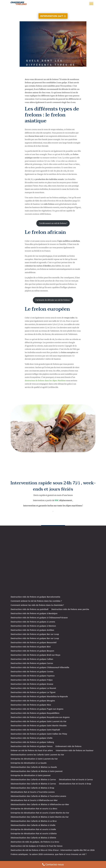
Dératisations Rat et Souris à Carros (76, 780)
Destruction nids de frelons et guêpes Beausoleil (34, 643)
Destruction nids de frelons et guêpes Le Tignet (33, 692)
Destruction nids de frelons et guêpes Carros (32, 663)
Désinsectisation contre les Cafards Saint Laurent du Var (37, 755)
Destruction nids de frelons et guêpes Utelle (32, 738)
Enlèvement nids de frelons (68, 746)
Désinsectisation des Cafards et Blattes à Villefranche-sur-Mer (40, 805)
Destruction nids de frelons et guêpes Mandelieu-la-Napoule (39, 697)
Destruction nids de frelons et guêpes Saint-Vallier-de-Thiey (39, 734)
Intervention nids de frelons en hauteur (75, 751)
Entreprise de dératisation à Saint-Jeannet (31, 776)
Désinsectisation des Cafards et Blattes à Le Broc (34, 821)
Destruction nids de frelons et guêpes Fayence (33, 676)
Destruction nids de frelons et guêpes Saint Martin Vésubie (39, 726)
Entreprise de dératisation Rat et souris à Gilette (34, 834)
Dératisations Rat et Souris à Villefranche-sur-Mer (34, 800)
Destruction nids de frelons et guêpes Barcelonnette (35, 597)
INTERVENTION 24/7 (51, 16)
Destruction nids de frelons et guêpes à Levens (33, 622)
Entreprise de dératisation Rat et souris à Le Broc (34, 809)
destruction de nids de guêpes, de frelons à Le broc (35, 842)
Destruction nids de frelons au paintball (29, 609)
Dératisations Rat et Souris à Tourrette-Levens (33, 792)
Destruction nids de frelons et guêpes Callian (32, 659)
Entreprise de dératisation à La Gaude (29, 763)
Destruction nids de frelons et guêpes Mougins (33, 701)
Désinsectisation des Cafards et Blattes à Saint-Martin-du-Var (40, 817)
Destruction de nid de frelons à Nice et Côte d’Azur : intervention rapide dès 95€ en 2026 (53, 850)
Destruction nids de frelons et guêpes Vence (32, 746)
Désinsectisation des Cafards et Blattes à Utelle (33, 825)
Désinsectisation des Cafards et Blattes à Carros (33, 780)
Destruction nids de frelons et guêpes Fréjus (32, 680)
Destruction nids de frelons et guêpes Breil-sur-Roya (35, 655)
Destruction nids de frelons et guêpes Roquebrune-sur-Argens (40, 717)
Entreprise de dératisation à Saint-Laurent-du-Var (34, 759)
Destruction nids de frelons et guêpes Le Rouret (33, 688)
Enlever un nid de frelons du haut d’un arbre (32, 751)
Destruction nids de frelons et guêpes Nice (31, 705)
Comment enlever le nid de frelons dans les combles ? (36, 601)
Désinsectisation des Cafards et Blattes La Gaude (34, 767)
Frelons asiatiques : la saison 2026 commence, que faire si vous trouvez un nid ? (49, 854)
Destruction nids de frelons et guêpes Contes (32, 672)
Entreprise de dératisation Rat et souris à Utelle (33, 830)
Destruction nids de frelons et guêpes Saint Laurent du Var (39, 722)
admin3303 (34, 78)
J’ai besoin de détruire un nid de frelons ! (53, 300)
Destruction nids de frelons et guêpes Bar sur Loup (35, 634)
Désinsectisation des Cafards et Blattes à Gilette (33, 838)
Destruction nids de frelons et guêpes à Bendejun (34, 614)
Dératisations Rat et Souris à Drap (75, 784)
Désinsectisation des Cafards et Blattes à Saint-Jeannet (37, 771)
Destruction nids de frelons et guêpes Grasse (32, 684)
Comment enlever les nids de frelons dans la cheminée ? (37, 605)
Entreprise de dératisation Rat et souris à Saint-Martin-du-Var (40, 813)
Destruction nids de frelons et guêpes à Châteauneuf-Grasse (39, 618)
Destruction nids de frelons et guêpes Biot (31, 647)
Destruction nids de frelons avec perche (70, 609)
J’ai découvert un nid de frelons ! (53, 223)
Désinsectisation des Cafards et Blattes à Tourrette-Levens (38, 796)
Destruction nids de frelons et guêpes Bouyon (32, 651)
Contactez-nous (55, 864)
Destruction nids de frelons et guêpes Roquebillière (35, 713)
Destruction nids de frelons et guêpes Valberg (32, 742)
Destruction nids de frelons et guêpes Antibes (32, 630)
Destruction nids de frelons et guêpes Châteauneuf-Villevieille (40, 668)
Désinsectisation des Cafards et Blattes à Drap (32, 788)
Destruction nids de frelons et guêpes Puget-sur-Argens (37, 709)
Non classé (55, 78)
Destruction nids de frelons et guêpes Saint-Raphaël (35, 730)
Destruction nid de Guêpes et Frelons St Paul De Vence (37, 846)
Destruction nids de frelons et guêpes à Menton (33, 626)
